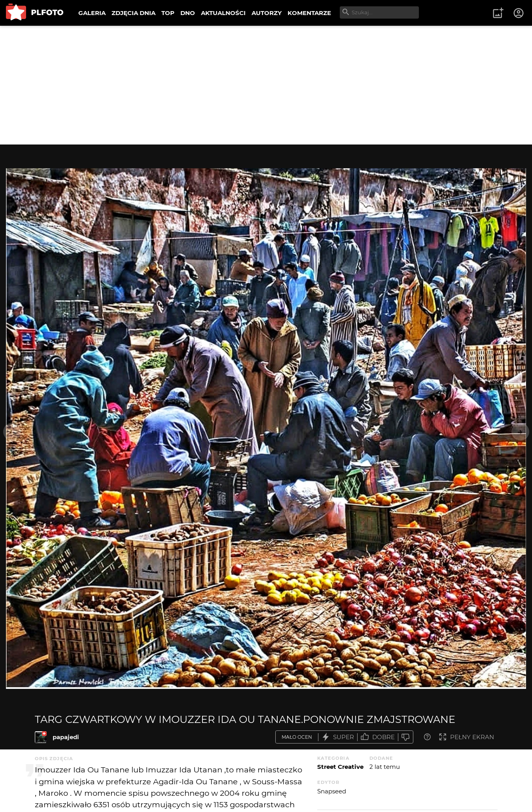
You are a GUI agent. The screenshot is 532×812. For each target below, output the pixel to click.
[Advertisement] (266, 85)
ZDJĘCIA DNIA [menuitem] (133, 13)
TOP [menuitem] (168, 13)
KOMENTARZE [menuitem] (309, 13)
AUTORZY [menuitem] (267, 13)
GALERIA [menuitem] (92, 13)
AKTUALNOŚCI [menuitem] (223, 13)
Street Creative (340, 767)
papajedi (66, 737)
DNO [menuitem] (188, 13)
